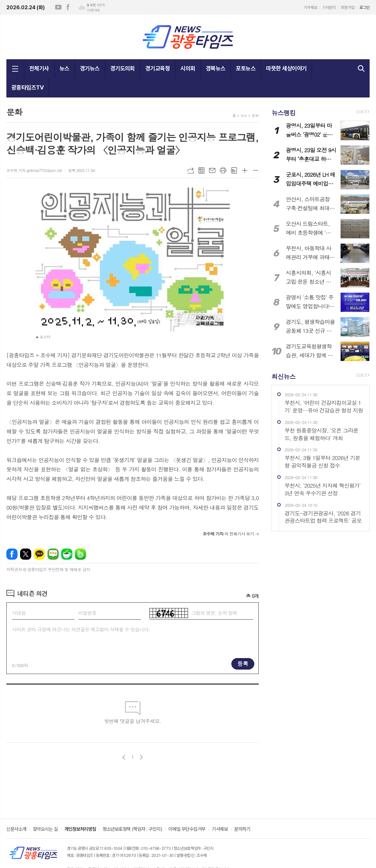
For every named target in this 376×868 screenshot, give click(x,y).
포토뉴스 (246, 68)
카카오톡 (39, 554)
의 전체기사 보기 (228, 534)
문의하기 (242, 829)
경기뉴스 (90, 68)
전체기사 (39, 68)
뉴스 (65, 68)
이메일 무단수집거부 (187, 829)
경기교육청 (158, 68)
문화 (255, 115)
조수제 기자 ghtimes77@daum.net (34, 170)
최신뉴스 (283, 376)
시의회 (188, 68)
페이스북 (68, 7)
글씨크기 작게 (256, 170)
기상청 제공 (93, 10)
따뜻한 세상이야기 (286, 68)
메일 (212, 170)
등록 (243, 664)
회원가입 (348, 7)
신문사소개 (16, 829)
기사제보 (310, 7)
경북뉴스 (216, 68)
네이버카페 (67, 554)
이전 (124, 757)
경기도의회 (123, 68)
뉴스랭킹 (283, 113)
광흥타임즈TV (28, 87)
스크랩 (234, 170)
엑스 (26, 554)
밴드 (80, 554)
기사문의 (329, 7)
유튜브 (58, 7)
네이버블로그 (53, 554)
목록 (201, 170)
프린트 (223, 170)
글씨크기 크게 (245, 170)
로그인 (365, 7)
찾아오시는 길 (45, 829)
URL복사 (191, 170)
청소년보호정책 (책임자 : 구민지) (132, 829)
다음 (141, 757)
